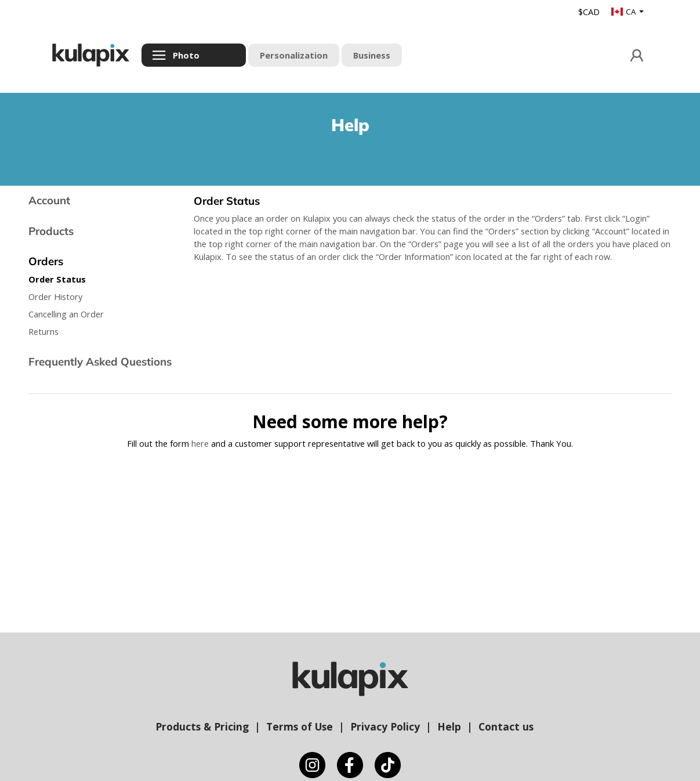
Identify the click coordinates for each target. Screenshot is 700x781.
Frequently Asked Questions (100, 361)
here (200, 443)
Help (449, 726)
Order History (55, 297)
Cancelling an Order (66, 314)
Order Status (57, 279)
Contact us (506, 726)
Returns (43, 331)
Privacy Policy (385, 726)
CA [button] (624, 12)
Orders (46, 261)
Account (49, 200)
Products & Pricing (202, 726)
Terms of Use (300, 726)
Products (51, 231)
